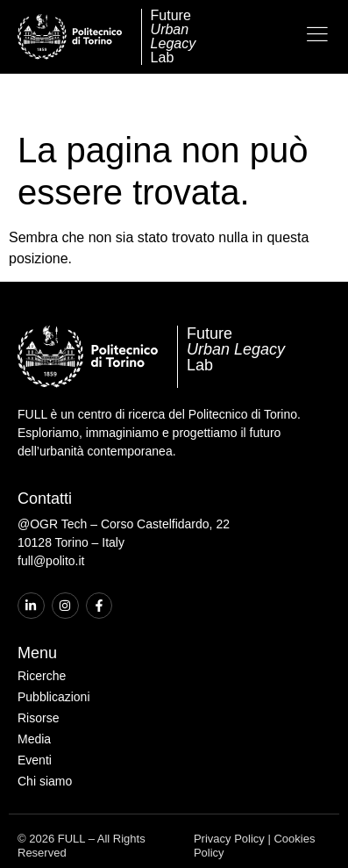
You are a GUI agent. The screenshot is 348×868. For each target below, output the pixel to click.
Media (34, 692)
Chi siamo (45, 734)
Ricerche (42, 628)
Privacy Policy (229, 791)
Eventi (35, 713)
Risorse (38, 671)
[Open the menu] (317, 34)
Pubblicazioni (54, 649)
